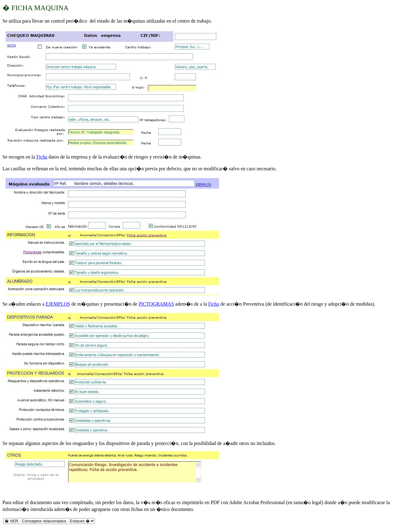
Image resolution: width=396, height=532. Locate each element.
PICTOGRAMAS (156, 304)
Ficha (42, 157)
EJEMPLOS (58, 304)
